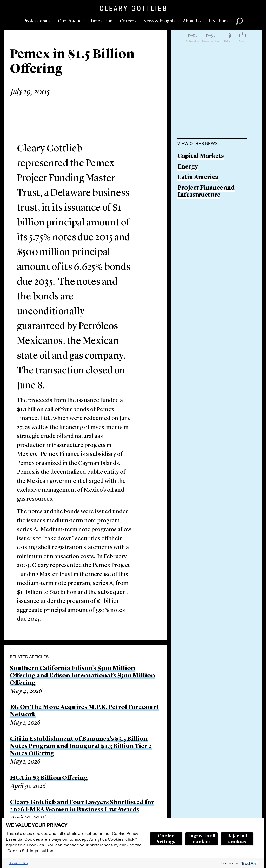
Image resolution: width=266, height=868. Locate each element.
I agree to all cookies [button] (202, 839)
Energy (188, 167)
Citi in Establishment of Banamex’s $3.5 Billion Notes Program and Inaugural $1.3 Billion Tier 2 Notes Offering (81, 746)
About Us (192, 21)
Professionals (37, 21)
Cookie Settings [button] (166, 839)
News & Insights (159, 21)
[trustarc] (249, 863)
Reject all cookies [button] (237, 839)
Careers (128, 21)
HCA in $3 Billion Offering (49, 778)
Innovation (102, 21)
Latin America (198, 178)
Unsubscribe (210, 41)
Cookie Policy (18, 863)
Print (227, 41)
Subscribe (192, 41)
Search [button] (239, 21)
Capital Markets (201, 156)
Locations (219, 21)
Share (242, 41)
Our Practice (71, 21)
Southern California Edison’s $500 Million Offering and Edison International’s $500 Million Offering (82, 676)
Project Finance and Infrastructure (206, 192)
